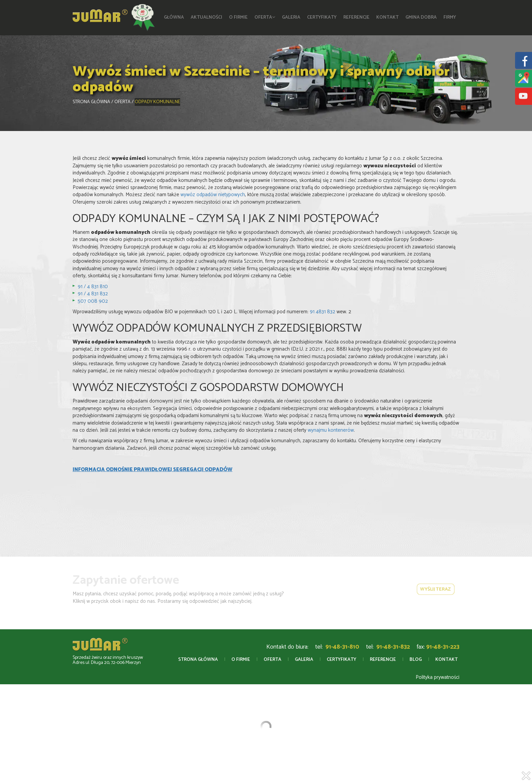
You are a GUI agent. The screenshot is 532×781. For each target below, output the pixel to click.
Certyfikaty (322, 18)
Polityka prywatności (438, 677)
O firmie (238, 18)
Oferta (265, 18)
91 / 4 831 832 (93, 294)
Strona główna (91, 102)
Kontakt (387, 18)
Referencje (356, 18)
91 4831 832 (322, 312)
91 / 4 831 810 (93, 287)
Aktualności (206, 18)
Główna (174, 18)
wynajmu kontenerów (331, 430)
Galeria (291, 18)
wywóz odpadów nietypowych (213, 195)
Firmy (450, 18)
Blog (416, 660)
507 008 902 (93, 301)
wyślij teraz (442, 590)
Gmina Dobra (421, 18)
